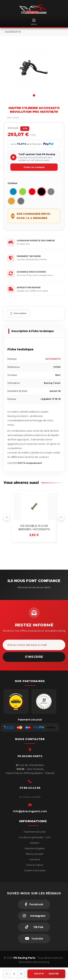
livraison (34, 843)
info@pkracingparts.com (30, 811)
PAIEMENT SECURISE (29, 256)
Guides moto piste (34, 870)
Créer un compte (34, 167)
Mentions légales (34, 848)
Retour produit (34, 854)
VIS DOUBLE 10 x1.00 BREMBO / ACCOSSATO (34, 528)
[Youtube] (34, 939)
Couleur (13, 183)
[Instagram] (34, 916)
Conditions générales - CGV (34, 837)
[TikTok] (34, 927)
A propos (34, 859)
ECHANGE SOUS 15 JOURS (31, 272)
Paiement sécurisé (34, 832)
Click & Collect (34, 865)
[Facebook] (34, 904)
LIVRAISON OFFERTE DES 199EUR (36, 241)
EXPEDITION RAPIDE (29, 287)
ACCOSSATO (53, 359)
